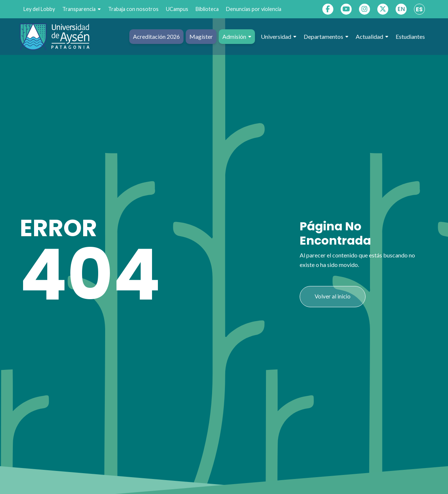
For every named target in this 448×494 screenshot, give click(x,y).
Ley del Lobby (39, 9)
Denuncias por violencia (254, 9)
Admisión (237, 37)
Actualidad (372, 37)
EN (401, 9)
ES (419, 9)
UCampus (177, 9)
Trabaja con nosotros (133, 9)
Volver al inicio (333, 296)
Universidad (279, 37)
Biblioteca (207, 9)
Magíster (201, 36)
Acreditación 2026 (156, 36)
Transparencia (82, 9)
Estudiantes (410, 36)
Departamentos (326, 37)
